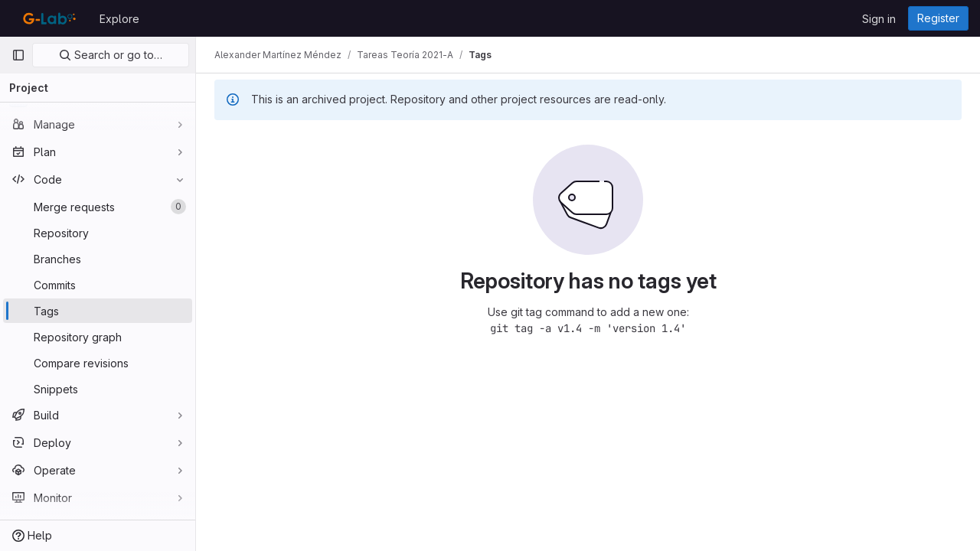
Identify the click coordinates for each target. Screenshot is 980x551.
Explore (119, 19)
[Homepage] (48, 18)
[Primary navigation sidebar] (18, 55)
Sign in (879, 19)
